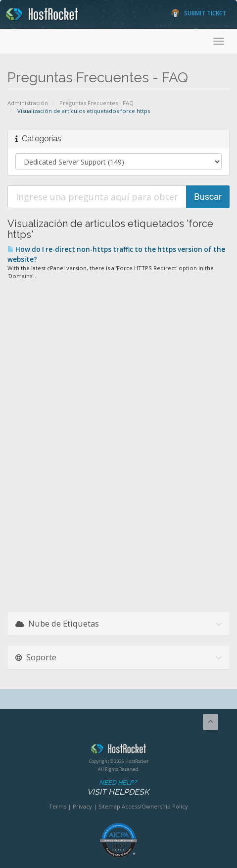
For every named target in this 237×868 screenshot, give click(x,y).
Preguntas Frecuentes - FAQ (96, 103)
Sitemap (109, 806)
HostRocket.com (118, 751)
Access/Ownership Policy (155, 806)
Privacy (82, 806)
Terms (58, 806)
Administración (28, 103)
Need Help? (118, 788)
